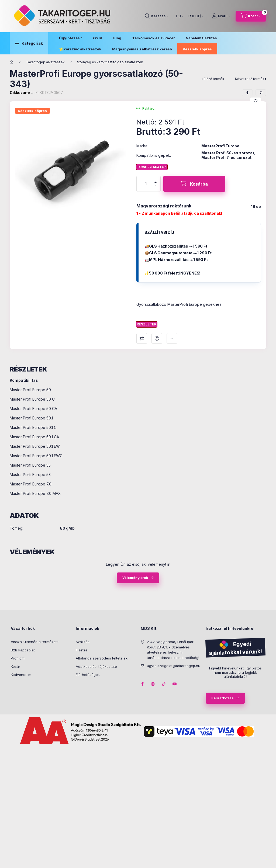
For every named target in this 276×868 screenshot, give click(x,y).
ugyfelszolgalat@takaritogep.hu (174, 666)
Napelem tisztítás (201, 38)
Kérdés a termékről (157, 338)
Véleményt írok (135, 578)
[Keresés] (156, 16)
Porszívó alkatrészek (82, 49)
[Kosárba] (194, 184)
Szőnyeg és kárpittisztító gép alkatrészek (110, 62)
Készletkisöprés (197, 49)
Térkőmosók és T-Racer (153, 38)
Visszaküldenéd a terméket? (35, 642)
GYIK (98, 38)
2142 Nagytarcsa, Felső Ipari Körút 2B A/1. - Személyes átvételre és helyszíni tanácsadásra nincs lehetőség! (173, 650)
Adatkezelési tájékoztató (96, 666)
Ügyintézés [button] (69, 38)
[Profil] (221, 16)
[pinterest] (261, 93)
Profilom (18, 658)
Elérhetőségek (88, 675)
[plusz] (156, 180)
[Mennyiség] (146, 184)
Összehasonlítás (142, 338)
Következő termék (250, 79)
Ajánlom (172, 338)
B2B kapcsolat (23, 650)
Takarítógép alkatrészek (45, 62)
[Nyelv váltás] (178, 16)
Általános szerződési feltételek (102, 658)
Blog (117, 38)
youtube (175, 684)
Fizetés (82, 650)
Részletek (147, 324)
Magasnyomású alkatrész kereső (142, 49)
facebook (142, 684)
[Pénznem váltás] (195, 16)
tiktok (164, 684)
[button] (29, 43)
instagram (153, 684)
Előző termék (214, 79)
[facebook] (247, 93)
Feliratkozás (222, 698)
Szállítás (83, 642)
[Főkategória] (12, 62)
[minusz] (156, 188)
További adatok (152, 167)
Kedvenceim (21, 675)
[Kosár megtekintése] (251, 16)
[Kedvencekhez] (256, 101)
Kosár (15, 666)
